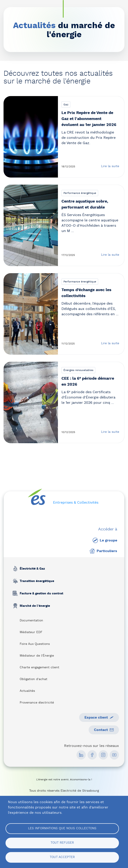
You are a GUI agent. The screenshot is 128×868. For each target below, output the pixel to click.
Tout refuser (62, 843)
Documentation (31, 621)
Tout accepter (62, 857)
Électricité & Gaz (32, 569)
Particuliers (103, 551)
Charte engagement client (39, 667)
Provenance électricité (37, 703)
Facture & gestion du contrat (41, 593)
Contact (104, 730)
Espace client (99, 717)
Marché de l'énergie (35, 606)
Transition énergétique (37, 581)
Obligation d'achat (33, 679)
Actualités (27, 691)
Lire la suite (110, 166)
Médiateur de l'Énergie (37, 656)
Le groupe (105, 540)
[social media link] (81, 755)
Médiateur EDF (31, 632)
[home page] (37, 497)
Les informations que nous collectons (62, 828)
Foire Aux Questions (35, 644)
